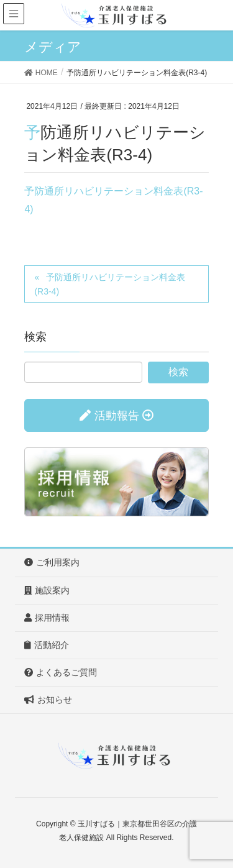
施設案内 (47, 590)
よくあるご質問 (61, 672)
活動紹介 (47, 645)
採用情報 (47, 618)
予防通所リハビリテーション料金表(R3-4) (110, 284)
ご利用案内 (52, 562)
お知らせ (48, 700)
